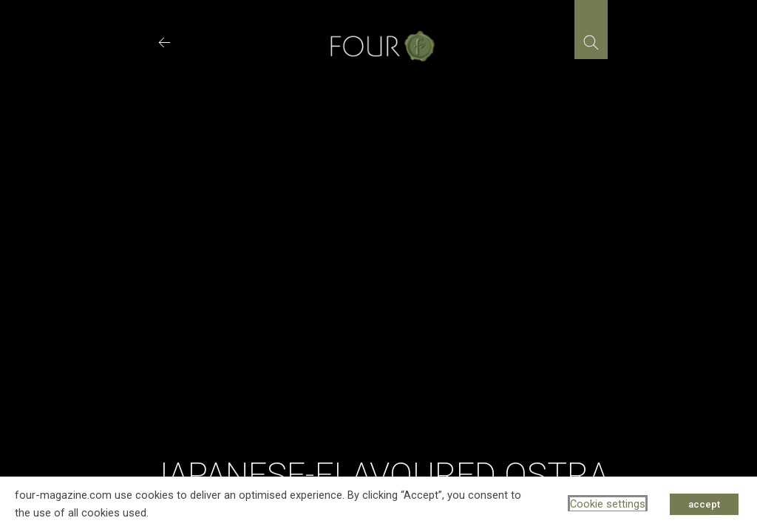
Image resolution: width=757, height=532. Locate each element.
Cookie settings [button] (608, 504)
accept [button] (704, 504)
